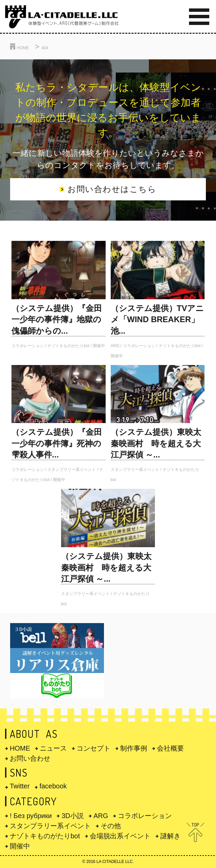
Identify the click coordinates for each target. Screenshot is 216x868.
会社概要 (168, 748)
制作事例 (131, 748)
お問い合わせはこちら (108, 189)
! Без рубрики (28, 816)
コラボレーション (142, 816)
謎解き (168, 836)
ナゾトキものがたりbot (43, 836)
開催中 (18, 846)
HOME (18, 748)
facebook (51, 786)
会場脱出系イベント (118, 836)
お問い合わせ (28, 758)
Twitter (17, 786)
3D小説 (70, 816)
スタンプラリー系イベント (48, 826)
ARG (98, 816)
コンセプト (91, 748)
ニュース (51, 748)
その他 (108, 826)
